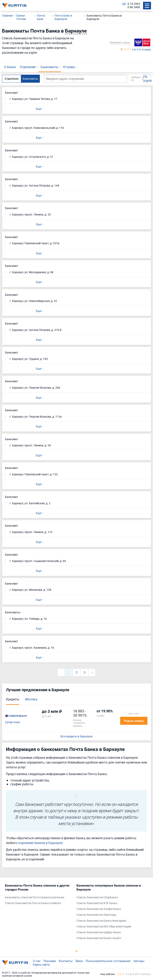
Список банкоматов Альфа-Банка (99, 909)
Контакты (66, 961)
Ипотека (31, 699)
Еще (39, 109)
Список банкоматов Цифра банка (99, 932)
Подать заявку (134, 721)
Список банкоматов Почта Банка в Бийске (33, 903)
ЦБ (124, 4)
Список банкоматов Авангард (96, 915)
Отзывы (69, 67)
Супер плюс (13, 722)
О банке (10, 67)
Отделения (28, 67)
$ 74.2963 (134, 4)
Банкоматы (49, 67)
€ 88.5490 (134, 7)
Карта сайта (41, 964)
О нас (37, 961)
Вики (79, 961)
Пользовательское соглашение (108, 961)
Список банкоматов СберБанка (97, 897)
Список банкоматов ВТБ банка (97, 903)
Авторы (139, 961)
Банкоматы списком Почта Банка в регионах (35, 897)
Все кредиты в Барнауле (76, 736)
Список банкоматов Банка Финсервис (102, 921)
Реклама (50, 961)
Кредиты (13, 699)
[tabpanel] (39, 895)
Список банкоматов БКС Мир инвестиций (104, 927)
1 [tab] (76, 951)
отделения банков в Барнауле (40, 843)
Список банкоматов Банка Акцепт (99, 938)
